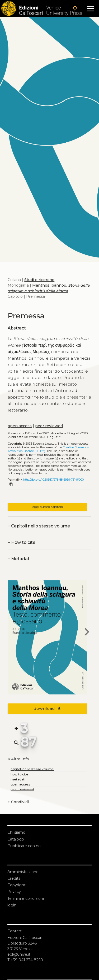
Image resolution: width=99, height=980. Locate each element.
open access (20, 426)
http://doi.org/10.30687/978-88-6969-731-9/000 (53, 480)
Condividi (18, 802)
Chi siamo (16, 832)
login (12, 905)
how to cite (19, 774)
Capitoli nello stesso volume (39, 526)
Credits (14, 878)
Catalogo (16, 839)
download (47, 708)
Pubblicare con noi (24, 846)
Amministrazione (23, 872)
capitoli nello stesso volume (32, 769)
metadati (18, 779)
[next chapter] (87, 633)
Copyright (16, 885)
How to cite (22, 542)
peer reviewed (49, 426)
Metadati (19, 559)
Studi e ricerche (39, 280)
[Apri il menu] (90, 9)
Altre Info (18, 759)
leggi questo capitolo (47, 507)
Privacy (14, 892)
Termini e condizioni (26, 898)
